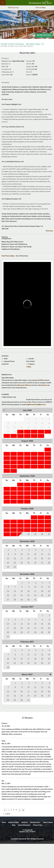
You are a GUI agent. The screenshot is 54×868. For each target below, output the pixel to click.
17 (15, 462)
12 (28, 458)
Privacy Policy (38, 825)
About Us (25, 822)
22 (28, 432)
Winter (43, 380)
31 (42, 436)
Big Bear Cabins (14, 822)
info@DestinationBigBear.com (36, 405)
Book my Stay (13, 8)
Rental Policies (35, 822)
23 (35, 432)
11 (22, 458)
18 (22, 462)
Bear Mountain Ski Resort (23, 385)
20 (35, 462)
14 (42, 458)
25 (49, 432)
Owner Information (24, 825)
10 (15, 458)
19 (28, 462)
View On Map (41, 8)
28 (22, 436)
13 (35, 458)
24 (42, 432)
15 (49, 458)
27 (15, 436)
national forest (42, 385)
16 (8, 462)
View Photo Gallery (8, 256)
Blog (14, 825)
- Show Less (49, 231)
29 (28, 436)
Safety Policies (48, 822)
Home (4, 822)
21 (22, 432)
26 (8, 436)
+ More (29, 367)
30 (35, 436)
